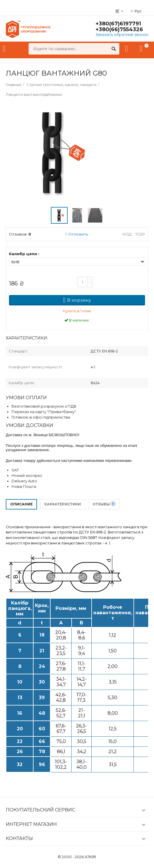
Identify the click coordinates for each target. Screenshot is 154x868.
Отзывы (104, 504)
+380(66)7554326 (119, 29)
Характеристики (63, 504)
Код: (127, 234)
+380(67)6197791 (118, 24)
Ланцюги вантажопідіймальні (34, 94)
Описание (21, 504)
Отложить (77, 234)
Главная (13, 85)
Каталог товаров (4, 49)
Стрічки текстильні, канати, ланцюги (62, 85)
